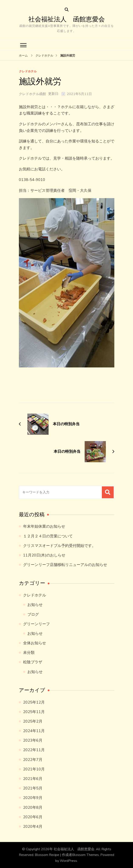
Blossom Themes (85, 855)
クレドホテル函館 (32, 94)
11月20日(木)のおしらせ (44, 555)
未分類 (29, 653)
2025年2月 (33, 721)
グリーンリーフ (36, 624)
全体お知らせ (35, 643)
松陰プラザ (33, 662)
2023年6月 (33, 740)
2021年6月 (33, 779)
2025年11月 (34, 712)
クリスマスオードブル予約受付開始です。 (59, 546)
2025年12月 (34, 702)
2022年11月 (34, 750)
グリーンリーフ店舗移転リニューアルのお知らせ (65, 565)
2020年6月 (33, 817)
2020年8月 (33, 807)
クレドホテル (28, 72)
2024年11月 (34, 731)
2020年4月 (33, 827)
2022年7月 (33, 760)
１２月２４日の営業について (48, 536)
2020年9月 (33, 798)
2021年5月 (33, 788)
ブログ (33, 614)
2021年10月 (34, 769)
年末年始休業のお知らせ (44, 526)
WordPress (68, 861)
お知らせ (35, 605)
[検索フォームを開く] (67, 10)
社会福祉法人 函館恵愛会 (67, 19)
